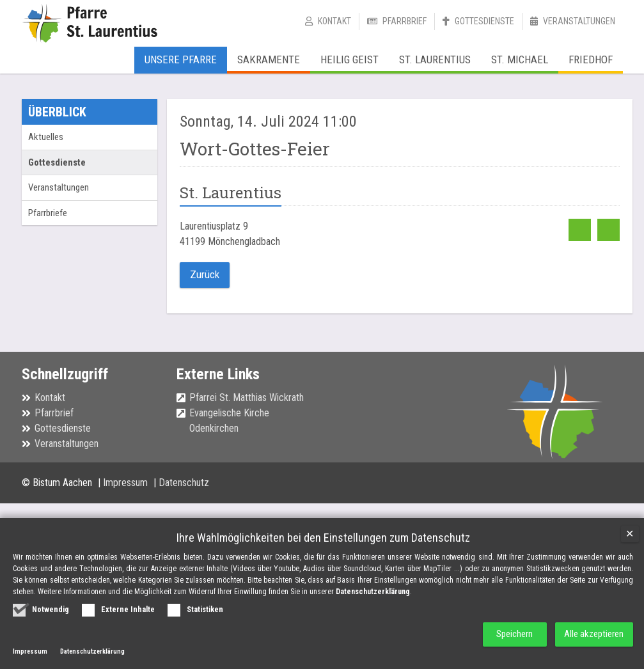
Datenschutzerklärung (373, 592)
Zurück (204, 274)
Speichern (509, 634)
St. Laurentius (435, 59)
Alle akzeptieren (593, 634)
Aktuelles (46, 137)
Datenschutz (184, 482)
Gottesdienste (484, 21)
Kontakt (334, 21)
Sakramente (269, 59)
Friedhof (591, 59)
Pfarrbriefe (48, 213)
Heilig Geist (349, 59)
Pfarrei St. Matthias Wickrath (247, 396)
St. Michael (520, 59)
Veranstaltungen (579, 21)
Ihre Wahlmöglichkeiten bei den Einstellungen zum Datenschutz (323, 538)
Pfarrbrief (404, 21)
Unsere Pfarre (181, 59)
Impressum (127, 482)
